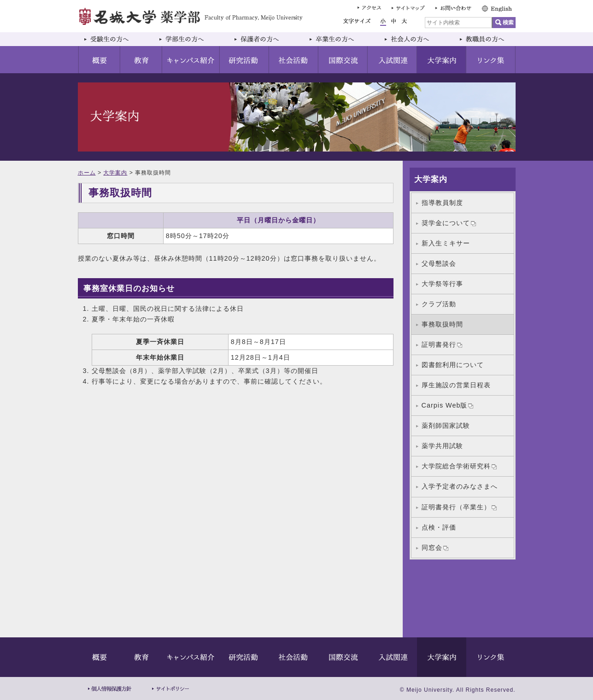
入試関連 (392, 60)
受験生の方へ (115, 39)
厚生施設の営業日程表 (456, 385)
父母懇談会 (439, 263)
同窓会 (435, 548)
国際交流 (343, 60)
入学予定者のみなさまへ (460, 486)
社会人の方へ (416, 39)
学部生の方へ (191, 39)
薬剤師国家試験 (446, 426)
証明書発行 (442, 344)
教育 (141, 60)
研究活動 (244, 60)
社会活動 (294, 60)
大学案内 (442, 60)
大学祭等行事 (442, 284)
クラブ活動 (439, 304)
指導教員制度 (442, 203)
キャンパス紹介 (191, 60)
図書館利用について (453, 365)
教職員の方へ (484, 39)
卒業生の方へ (341, 39)
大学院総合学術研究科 (459, 466)
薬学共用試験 (442, 446)
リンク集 (491, 60)
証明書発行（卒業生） (459, 507)
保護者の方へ (266, 39)
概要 (99, 60)
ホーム (87, 173)
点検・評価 (439, 527)
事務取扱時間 (442, 324)
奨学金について (449, 223)
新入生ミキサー (446, 243)
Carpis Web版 (448, 405)
